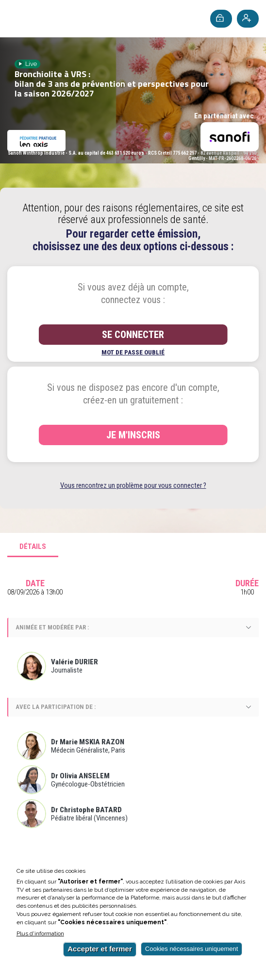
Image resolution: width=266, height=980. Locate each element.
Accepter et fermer (100, 949)
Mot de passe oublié (133, 352)
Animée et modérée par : (52, 627)
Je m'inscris (133, 435)
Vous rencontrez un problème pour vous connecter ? (133, 485)
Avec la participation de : (56, 707)
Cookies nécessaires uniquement (192, 949)
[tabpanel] (133, 711)
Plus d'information (40, 934)
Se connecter (133, 335)
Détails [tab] (33, 546)
